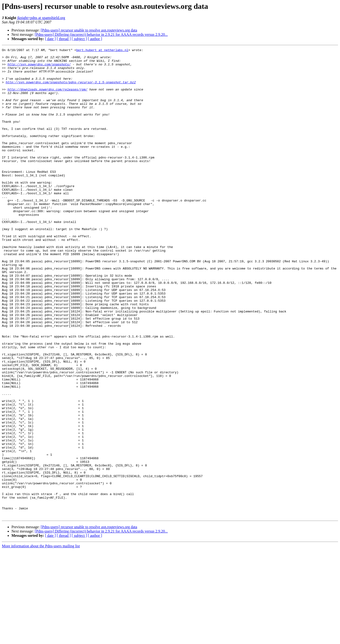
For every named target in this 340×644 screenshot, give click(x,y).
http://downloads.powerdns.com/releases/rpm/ (47, 98)
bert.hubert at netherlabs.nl (102, 51)
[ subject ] (79, 39)
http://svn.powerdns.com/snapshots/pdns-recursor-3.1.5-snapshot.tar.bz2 (71, 89)
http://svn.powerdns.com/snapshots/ (39, 68)
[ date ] (50, 39)
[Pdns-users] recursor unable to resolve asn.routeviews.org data (89, 30)
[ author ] (95, 39)
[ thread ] (64, 39)
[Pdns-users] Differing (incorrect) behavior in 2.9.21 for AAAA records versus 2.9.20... (101, 34)
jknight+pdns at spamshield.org (41, 18)
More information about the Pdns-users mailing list (41, 640)
